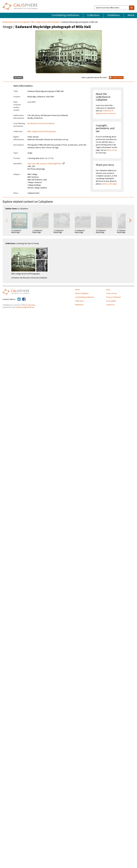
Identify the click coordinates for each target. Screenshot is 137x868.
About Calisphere (82, 293)
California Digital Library (25, 307)
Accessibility (111, 301)
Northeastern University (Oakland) (16, 22)
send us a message (109, 184)
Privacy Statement (113, 297)
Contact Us (110, 305)
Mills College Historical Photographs (46, 22)
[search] (132, 8)
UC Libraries (30, 305)
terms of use (112, 150)
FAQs (108, 290)
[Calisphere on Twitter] (19, 299)
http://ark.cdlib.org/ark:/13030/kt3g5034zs (45, 164)
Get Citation (18, 77)
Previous (7, 220)
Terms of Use (111, 293)
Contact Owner (116, 77)
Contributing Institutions (65, 15)
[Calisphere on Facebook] (24, 299)
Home (77, 290)
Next (130, 220)
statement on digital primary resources (106, 112)
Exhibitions (114, 15)
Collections (93, 15)
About (131, 15)
